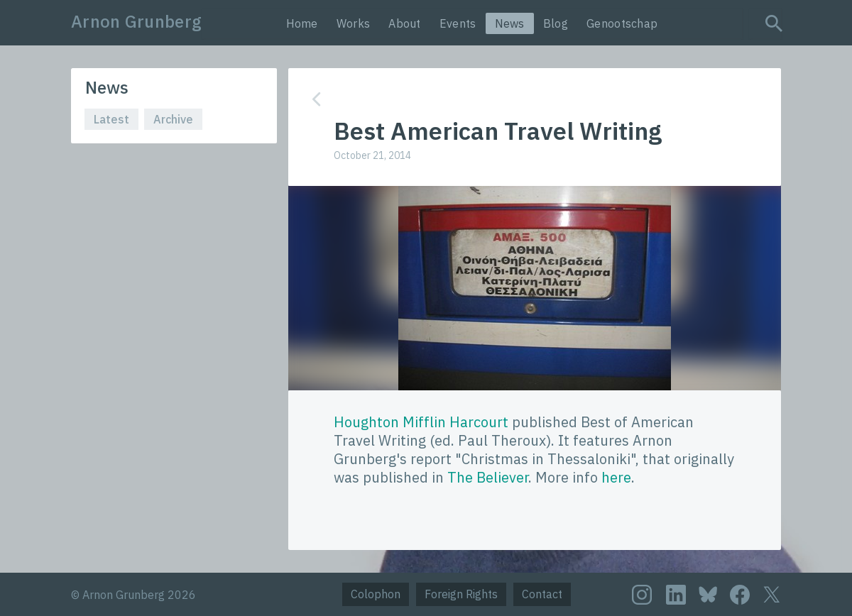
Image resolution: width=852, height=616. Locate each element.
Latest (111, 119)
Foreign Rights (461, 594)
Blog (556, 23)
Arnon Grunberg (136, 21)
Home (302, 23)
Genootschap (622, 23)
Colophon (376, 594)
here (616, 477)
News (510, 23)
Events (458, 23)
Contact (542, 594)
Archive (173, 119)
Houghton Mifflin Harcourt (421, 422)
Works (354, 23)
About (405, 23)
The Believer (488, 477)
